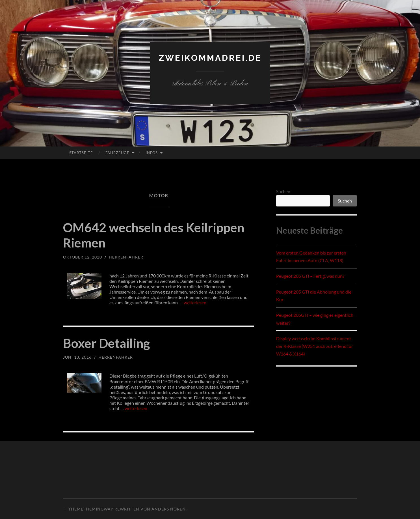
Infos (152, 153)
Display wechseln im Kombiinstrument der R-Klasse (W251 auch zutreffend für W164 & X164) (315, 346)
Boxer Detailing (107, 343)
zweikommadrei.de (210, 58)
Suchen (283, 191)
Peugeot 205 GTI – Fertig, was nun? (310, 276)
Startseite (81, 153)
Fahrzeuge (117, 153)
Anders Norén (169, 509)
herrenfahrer (126, 257)
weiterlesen (195, 302)
